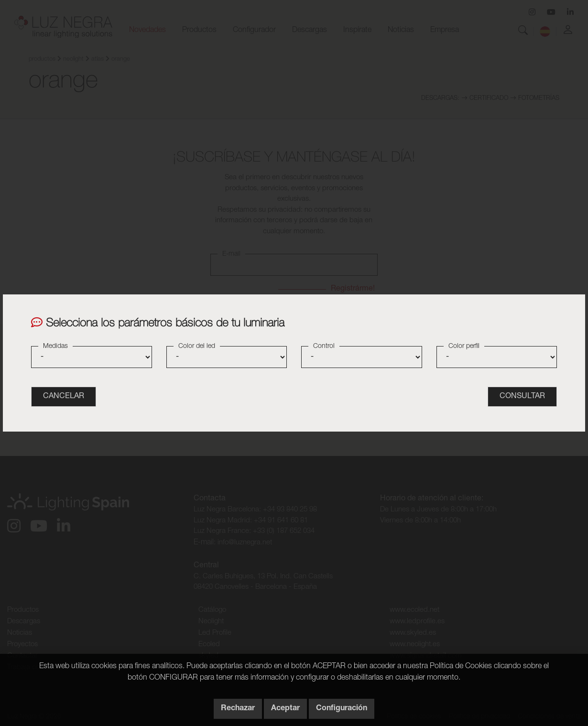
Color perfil (464, 347)
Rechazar (238, 709)
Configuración (342, 709)
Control (324, 347)
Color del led (197, 347)
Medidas (55, 347)
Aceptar (285, 709)
